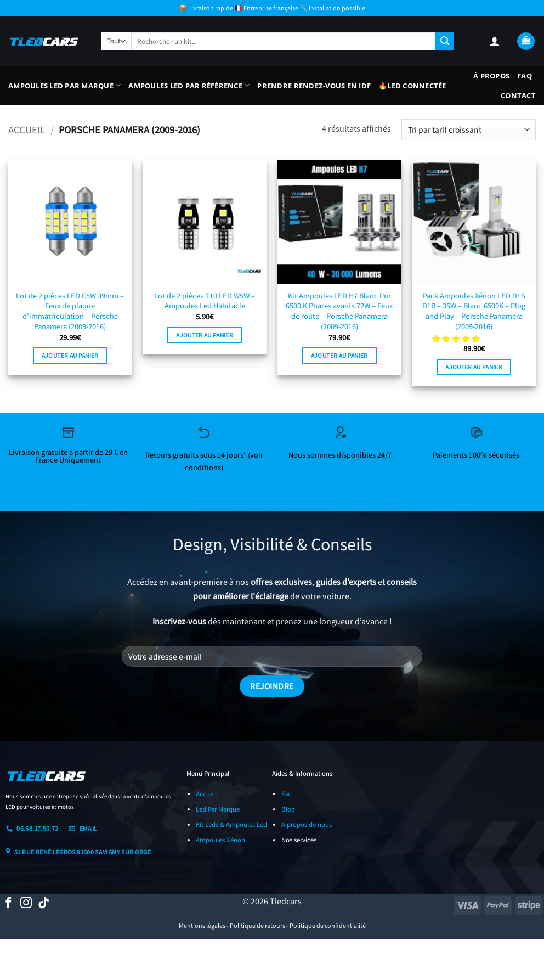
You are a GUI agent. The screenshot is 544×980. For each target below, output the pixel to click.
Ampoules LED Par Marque (64, 85)
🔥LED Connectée (412, 86)
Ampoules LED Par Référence (189, 85)
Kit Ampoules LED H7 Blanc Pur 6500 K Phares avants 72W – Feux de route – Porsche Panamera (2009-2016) (339, 311)
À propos (491, 76)
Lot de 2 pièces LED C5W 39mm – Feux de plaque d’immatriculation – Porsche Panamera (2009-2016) (70, 311)
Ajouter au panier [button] (70, 355)
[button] (495, 41)
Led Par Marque (218, 809)
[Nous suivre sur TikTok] (44, 903)
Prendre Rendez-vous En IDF (314, 86)
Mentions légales (202, 925)
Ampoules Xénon (220, 840)
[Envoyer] (445, 41)
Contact (518, 95)
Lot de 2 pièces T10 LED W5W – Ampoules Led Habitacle (205, 301)
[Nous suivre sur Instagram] (26, 903)
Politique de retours (257, 925)
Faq (287, 794)
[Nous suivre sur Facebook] (8, 903)
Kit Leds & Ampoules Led (231, 824)
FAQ (525, 76)
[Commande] (469, 130)
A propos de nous (307, 824)
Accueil (27, 129)
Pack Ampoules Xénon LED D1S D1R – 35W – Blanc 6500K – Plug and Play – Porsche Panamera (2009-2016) (474, 311)
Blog (288, 809)
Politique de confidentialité (328, 925)
